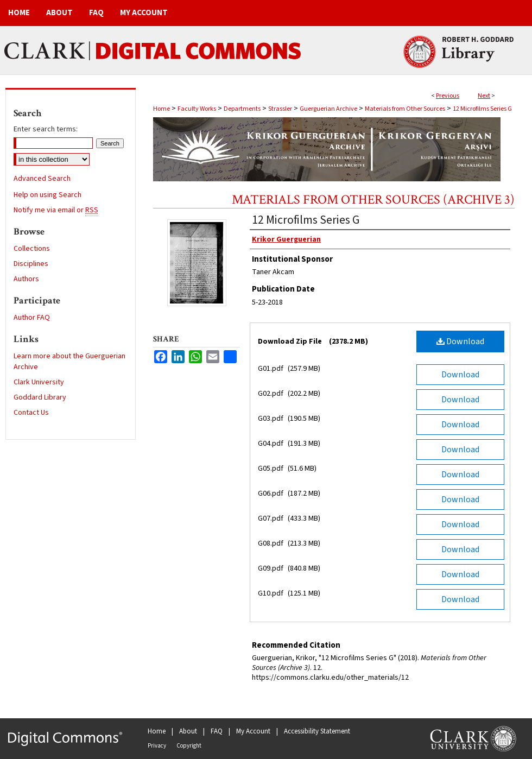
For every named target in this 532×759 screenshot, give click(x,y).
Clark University (39, 382)
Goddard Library (40, 397)
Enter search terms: (46, 129)
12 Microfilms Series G (482, 109)
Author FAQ (32, 318)
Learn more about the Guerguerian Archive (69, 362)
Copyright (189, 746)
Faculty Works (197, 109)
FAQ (217, 731)
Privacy (157, 746)
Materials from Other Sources (405, 109)
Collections (32, 249)
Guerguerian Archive (328, 109)
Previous (448, 96)
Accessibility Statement (317, 731)
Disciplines (31, 264)
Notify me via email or (56, 210)
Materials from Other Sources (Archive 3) (373, 200)
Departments (242, 109)
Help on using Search (47, 195)
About (188, 731)
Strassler (280, 109)
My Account (253, 731)
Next (484, 96)
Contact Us (31, 413)
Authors (26, 279)
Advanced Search (42, 179)
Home (161, 109)
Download (460, 341)
